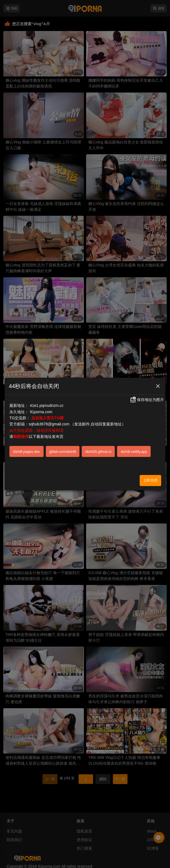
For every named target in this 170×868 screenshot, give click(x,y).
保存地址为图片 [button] (147, 400)
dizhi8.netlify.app (134, 452)
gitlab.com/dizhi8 (63, 452)
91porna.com (41, 412)
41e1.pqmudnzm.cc (47, 405)
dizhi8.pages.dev (26, 452)
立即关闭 (150, 480)
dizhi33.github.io (98, 452)
